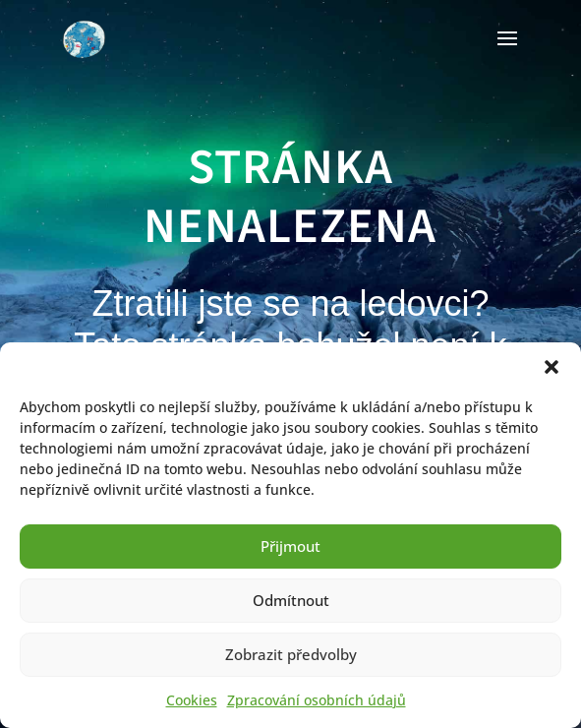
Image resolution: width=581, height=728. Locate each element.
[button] (552, 367)
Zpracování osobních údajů (317, 700)
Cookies (192, 700)
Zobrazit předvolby (291, 654)
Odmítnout (291, 600)
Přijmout (290, 546)
